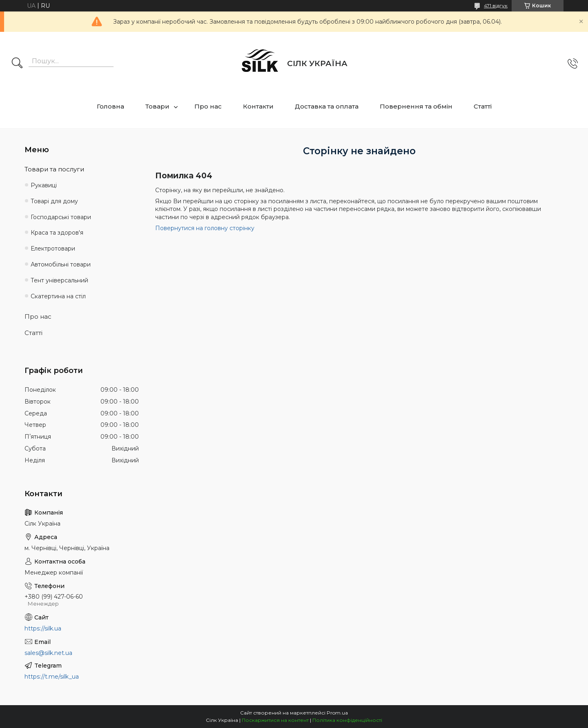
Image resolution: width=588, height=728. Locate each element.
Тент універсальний (59, 280)
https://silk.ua (43, 628)
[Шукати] (17, 64)
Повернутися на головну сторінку (205, 228)
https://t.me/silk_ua (52, 677)
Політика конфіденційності (347, 720)
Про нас (208, 106)
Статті (483, 106)
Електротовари (53, 249)
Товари (157, 106)
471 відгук (496, 6)
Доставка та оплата (327, 106)
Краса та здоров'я (57, 233)
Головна (110, 106)
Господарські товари (61, 217)
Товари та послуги (54, 169)
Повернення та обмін (416, 106)
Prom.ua (337, 713)
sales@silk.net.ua (48, 653)
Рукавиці (44, 185)
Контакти (258, 106)
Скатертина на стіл (58, 296)
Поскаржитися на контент (275, 720)
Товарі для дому (54, 201)
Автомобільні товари (61, 264)
